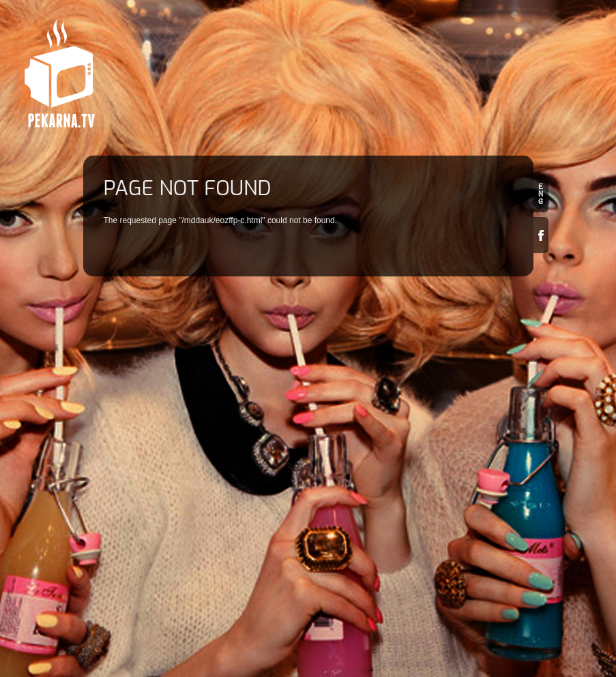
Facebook (541, 235)
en (541, 194)
